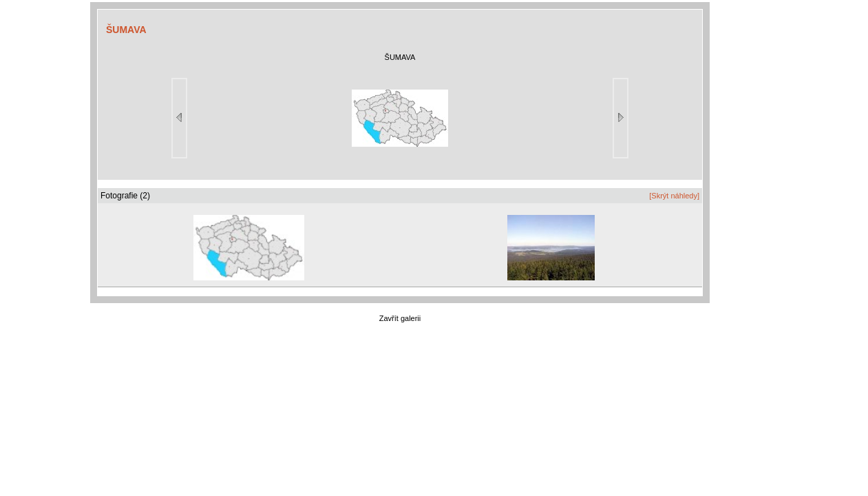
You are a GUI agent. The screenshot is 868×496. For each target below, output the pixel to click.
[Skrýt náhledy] (674, 196)
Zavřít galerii (400, 318)
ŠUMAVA (126, 30)
